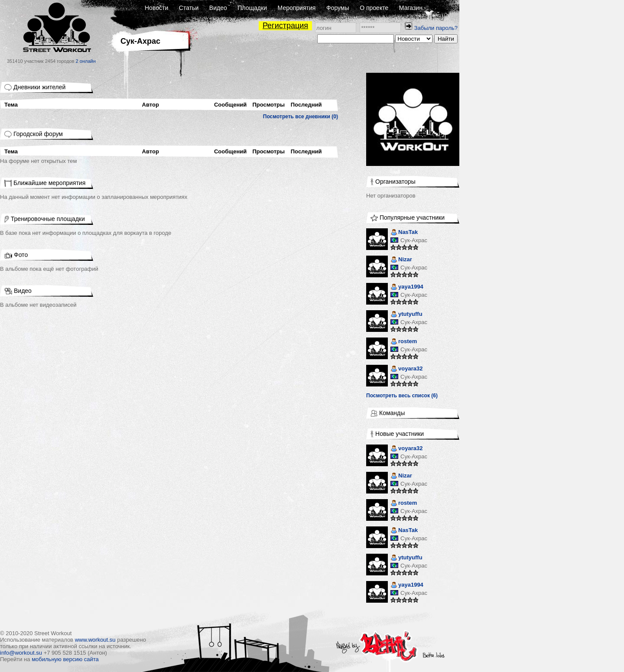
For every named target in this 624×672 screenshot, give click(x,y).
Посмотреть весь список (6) (402, 396)
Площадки (252, 8)
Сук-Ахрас (414, 240)
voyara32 (406, 369)
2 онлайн (86, 61)
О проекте (374, 8)
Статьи (189, 8)
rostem (404, 342)
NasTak (404, 233)
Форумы (338, 8)
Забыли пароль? (436, 28)
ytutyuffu (406, 315)
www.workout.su (95, 640)
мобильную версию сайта (65, 659)
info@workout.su (21, 653)
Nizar (401, 260)
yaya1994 (407, 287)
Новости (156, 8)
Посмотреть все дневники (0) (301, 117)
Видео (218, 8)
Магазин (411, 8)
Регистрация (285, 26)
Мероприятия (297, 8)
